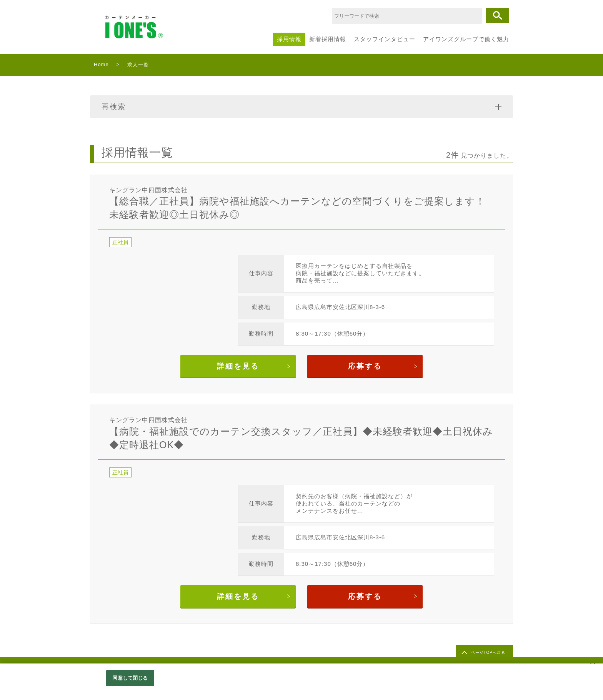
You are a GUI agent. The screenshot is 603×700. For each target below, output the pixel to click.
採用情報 (289, 39)
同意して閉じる (130, 678)
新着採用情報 (328, 39)
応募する (365, 366)
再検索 (301, 107)
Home (101, 64)
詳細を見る (238, 366)
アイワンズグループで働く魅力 (466, 39)
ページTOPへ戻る (488, 653)
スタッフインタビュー (385, 39)
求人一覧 (138, 65)
